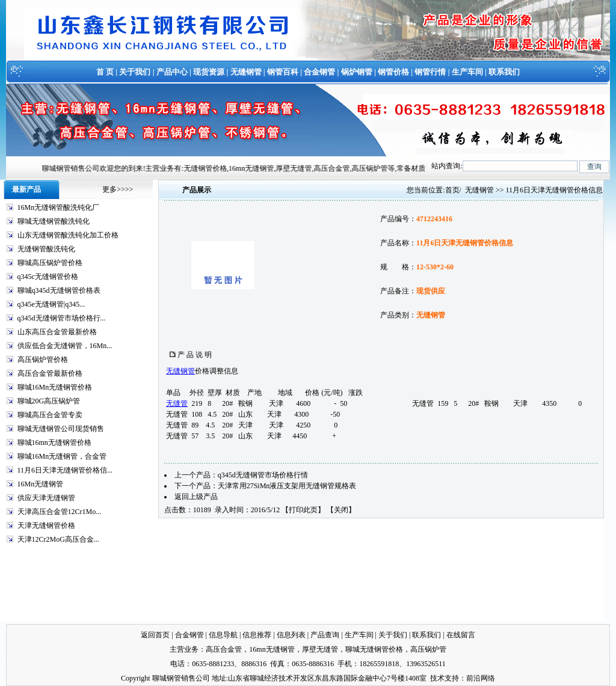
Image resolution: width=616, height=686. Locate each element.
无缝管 (177, 403)
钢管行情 (430, 72)
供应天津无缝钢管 (46, 498)
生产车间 (467, 72)
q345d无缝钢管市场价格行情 (263, 475)
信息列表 (291, 635)
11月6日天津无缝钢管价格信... (65, 470)
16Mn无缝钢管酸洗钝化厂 (59, 207)
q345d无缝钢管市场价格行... (62, 318)
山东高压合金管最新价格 (57, 332)
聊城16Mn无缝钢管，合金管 (62, 456)
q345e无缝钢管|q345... (51, 304)
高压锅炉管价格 (43, 360)
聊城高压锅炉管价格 (50, 263)
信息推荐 (257, 635)
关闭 (341, 510)
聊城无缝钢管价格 (374, 649)
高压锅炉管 (428, 649)
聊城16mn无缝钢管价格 (54, 443)
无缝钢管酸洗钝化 (46, 249)
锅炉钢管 (357, 72)
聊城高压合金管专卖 (50, 415)
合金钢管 (319, 72)
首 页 (105, 72)
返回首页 (155, 635)
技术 (437, 678)
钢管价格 (393, 72)
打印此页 (303, 510)
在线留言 (461, 635)
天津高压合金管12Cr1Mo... (60, 512)
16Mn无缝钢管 (41, 484)
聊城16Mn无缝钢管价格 (55, 387)
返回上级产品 (196, 497)
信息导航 (223, 635)
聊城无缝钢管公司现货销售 (61, 429)
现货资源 (209, 72)
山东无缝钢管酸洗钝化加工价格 (68, 235)
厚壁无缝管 (320, 649)
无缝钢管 (246, 72)
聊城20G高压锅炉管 (49, 401)
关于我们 (135, 72)
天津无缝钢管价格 (46, 525)
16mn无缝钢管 (272, 649)
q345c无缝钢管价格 (48, 277)
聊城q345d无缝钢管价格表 (59, 290)
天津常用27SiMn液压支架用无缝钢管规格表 (287, 486)
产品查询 (325, 635)
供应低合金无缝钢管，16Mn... (65, 346)
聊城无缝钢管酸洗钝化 (54, 221)
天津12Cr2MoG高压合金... (58, 539)
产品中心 (172, 72)
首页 (452, 190)
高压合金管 (224, 649)
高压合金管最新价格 (50, 373)
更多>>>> (118, 189)
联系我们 (504, 72)
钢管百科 (283, 72)
